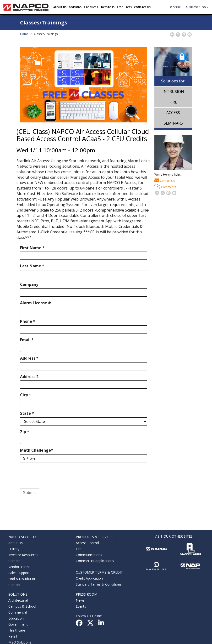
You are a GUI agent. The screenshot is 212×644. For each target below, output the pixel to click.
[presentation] (56, 475)
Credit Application (89, 578)
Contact (14, 585)
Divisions (75, 7)
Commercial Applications (95, 561)
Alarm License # (35, 303)
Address (29, 358)
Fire (173, 102)
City (26, 395)
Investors (108, 7)
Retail (13, 636)
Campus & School (22, 606)
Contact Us (165, 180)
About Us (60, 7)
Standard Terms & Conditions (99, 584)
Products (91, 7)
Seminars (173, 123)
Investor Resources (23, 555)
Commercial (18, 612)
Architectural (18, 600)
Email (27, 340)
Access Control (87, 543)
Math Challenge (37, 450)
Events (81, 606)
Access (173, 113)
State (27, 413)
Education (16, 618)
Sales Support (19, 573)
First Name (32, 248)
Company (29, 284)
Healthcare (17, 630)
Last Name (32, 266)
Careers (14, 561)
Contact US (143, 7)
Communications (89, 555)
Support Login (197, 7)
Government (18, 624)
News (80, 600)
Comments (165, 187)
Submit (30, 493)
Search (176, 7)
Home (24, 34)
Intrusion (173, 92)
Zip (25, 432)
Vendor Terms (19, 567)
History (14, 549)
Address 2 (29, 377)
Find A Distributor (22, 579)
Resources (125, 7)
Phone (28, 321)
